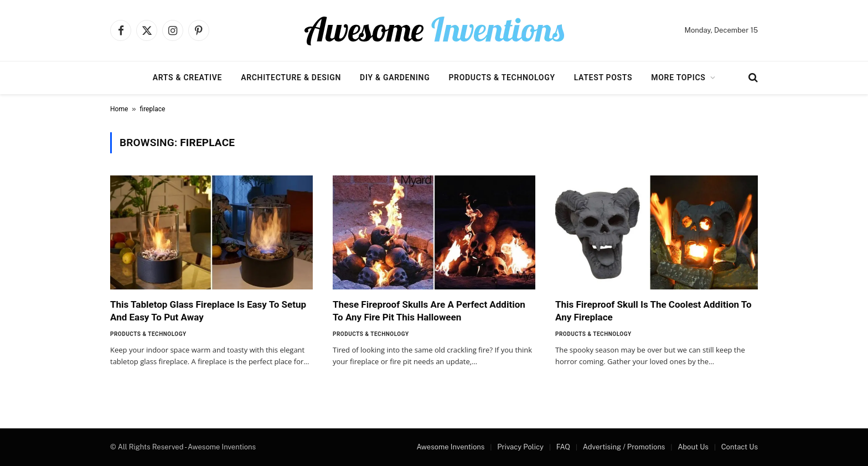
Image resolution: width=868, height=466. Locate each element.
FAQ (563, 447)
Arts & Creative (187, 77)
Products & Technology (502, 77)
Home (119, 109)
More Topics (678, 77)
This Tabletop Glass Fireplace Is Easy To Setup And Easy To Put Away (208, 311)
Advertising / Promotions (624, 447)
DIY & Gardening (395, 77)
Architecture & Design (291, 77)
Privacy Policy (520, 447)
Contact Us (740, 447)
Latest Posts (603, 77)
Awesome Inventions (450, 447)
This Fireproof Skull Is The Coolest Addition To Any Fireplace (653, 311)
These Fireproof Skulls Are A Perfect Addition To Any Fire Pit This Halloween (429, 311)
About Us (693, 447)
